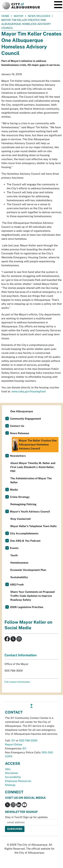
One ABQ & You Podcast (25, 541)
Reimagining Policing (23, 504)
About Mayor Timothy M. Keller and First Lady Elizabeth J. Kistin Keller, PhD (33, 467)
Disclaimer (12, 773)
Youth (14, 555)
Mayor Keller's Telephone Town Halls (33, 526)
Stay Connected (20, 519)
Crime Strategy (20, 497)
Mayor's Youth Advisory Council (30, 512)
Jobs (8, 769)
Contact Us (17, 426)
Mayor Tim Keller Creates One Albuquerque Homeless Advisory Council (35, 445)
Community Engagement (26, 419)
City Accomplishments (24, 533)
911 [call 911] (24, 748)
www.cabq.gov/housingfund (29, 391)
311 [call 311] (13, 741)
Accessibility (13, 777)
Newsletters (18, 456)
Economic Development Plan (28, 570)
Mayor (19, 16)
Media (14, 490)
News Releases (39, 16)
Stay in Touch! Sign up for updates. (27, 817)
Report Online (14, 744)
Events (14, 548)
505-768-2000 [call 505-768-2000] (28, 741)
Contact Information (21, 655)
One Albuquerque (22, 411)
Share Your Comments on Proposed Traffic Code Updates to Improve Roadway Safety (32, 596)
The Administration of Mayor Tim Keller (31, 480)
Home (5, 16)
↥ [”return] (32, 706)
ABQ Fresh (17, 585)
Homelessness (19, 563)
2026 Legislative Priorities (27, 607)
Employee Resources (18, 781)
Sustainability (19, 577)
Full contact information (17, 682)
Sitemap (10, 785)
